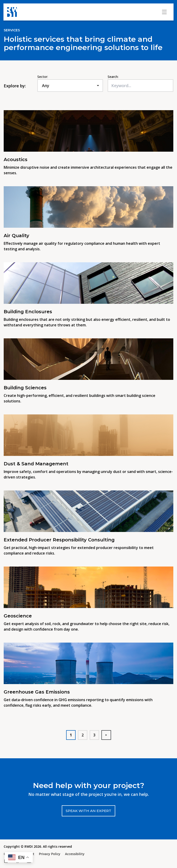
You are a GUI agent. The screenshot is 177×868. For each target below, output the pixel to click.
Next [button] (108, 735)
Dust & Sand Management (36, 464)
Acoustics (16, 159)
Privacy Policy (50, 854)
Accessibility (75, 854)
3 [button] (94, 735)
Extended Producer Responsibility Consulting (59, 540)
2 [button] (83, 735)
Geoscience (18, 616)
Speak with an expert (88, 811)
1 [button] (71, 735)
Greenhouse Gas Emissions (37, 692)
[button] (19, 857)
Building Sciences (25, 388)
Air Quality (16, 236)
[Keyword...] (140, 86)
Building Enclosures (29, 312)
